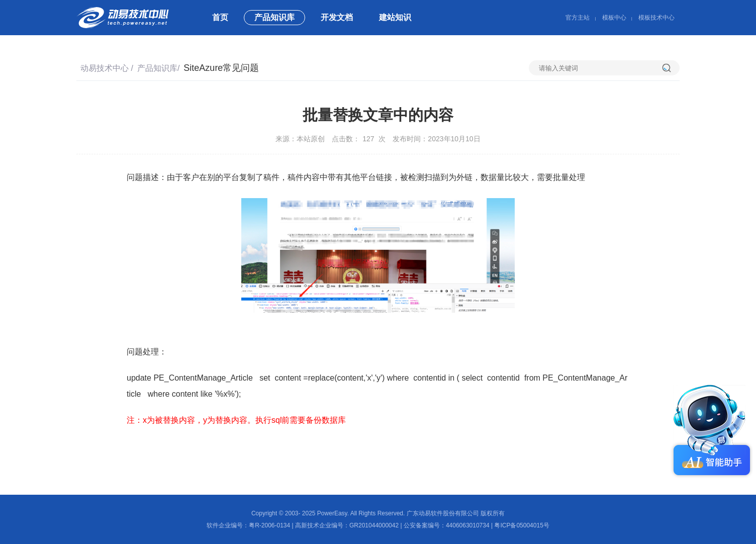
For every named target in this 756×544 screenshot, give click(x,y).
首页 (220, 17)
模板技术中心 (656, 18)
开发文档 (337, 17)
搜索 (671, 68)
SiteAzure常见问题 (221, 68)
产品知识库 (274, 17)
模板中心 (614, 18)
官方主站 (578, 18)
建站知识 (395, 17)
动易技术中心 (105, 68)
